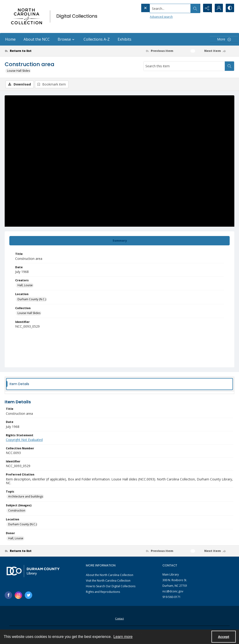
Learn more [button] (123, 637)
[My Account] (218, 8)
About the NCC (37, 39)
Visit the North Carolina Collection (108, 581)
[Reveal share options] (206, 8)
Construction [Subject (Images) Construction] (17, 511)
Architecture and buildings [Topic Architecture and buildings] (26, 497)
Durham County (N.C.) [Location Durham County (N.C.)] (32, 299)
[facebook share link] (8, 595)
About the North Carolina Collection (110, 575)
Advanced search (152, 16)
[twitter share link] (28, 595)
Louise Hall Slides (18, 71)
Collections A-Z (97, 39)
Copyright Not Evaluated (24, 440)
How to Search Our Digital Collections (111, 586)
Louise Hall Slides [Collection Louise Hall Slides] (29, 313)
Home (10, 39)
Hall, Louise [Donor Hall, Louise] (16, 538)
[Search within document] (229, 66)
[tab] (119, 241)
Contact (119, 619)
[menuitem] (119, 618)
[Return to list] (36, 51)
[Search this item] (184, 66)
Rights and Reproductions (103, 592)
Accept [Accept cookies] (224, 637)
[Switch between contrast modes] (230, 8)
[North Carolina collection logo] (55, 16)
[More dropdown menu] (224, 39)
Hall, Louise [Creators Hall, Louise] (25, 285)
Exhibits (125, 39)
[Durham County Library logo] (33, 571)
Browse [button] (67, 39)
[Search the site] (161, 8)
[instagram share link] (18, 595)
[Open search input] (195, 8)
